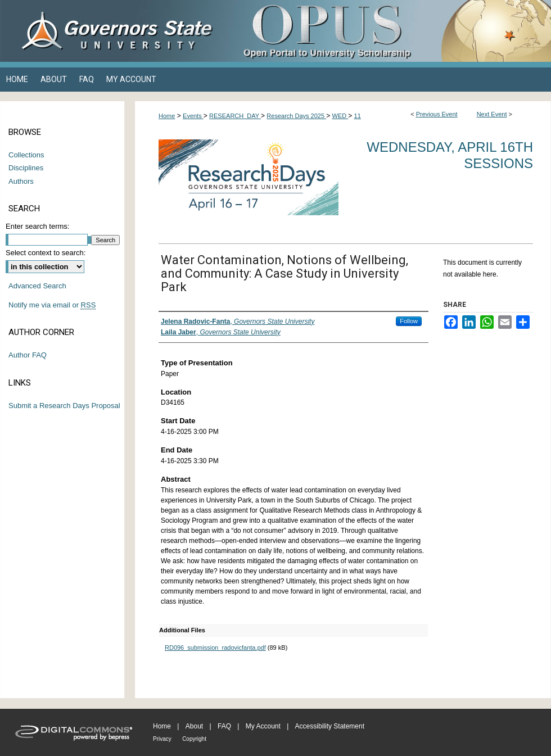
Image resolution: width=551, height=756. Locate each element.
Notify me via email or (52, 305)
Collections (26, 155)
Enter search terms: (37, 226)
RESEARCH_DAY (235, 116)
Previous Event (437, 114)
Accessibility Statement (330, 726)
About (194, 726)
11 (358, 116)
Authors (21, 181)
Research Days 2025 (296, 116)
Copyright (194, 739)
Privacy (162, 739)
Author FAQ (28, 355)
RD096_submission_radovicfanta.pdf (215, 648)
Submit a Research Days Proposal (64, 406)
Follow (409, 321)
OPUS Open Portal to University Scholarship (388, 31)
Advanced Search (37, 286)
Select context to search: (46, 253)
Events (193, 116)
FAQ (224, 726)
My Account (263, 726)
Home (167, 116)
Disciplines (26, 168)
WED (340, 116)
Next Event (492, 114)
